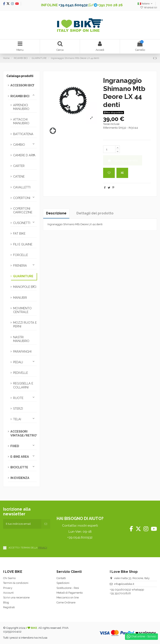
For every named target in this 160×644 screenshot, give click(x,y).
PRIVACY (43, 548)
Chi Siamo (9, 578)
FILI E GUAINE (23, 244)
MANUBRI (20, 298)
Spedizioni (63, 583)
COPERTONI (22, 198)
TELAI (17, 419)
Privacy (8, 588)
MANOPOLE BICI (25, 287)
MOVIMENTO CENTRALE (22, 310)
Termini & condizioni (16, 583)
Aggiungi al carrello (123, 160)
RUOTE (18, 398)
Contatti (61, 578)
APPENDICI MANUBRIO (21, 107)
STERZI (18, 409)
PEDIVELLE (21, 373)
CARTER (19, 166)
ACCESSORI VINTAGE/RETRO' (24, 433)
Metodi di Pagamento (70, 593)
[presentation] (35, 537)
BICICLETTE (19, 467)
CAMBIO (19, 145)
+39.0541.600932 (73, 5)
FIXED (15, 446)
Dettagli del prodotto (95, 213)
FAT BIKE (19, 234)
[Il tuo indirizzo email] (22, 524)
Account (8, 593)
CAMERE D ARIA (24, 155)
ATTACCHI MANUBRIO (21, 121)
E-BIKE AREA (20, 457)
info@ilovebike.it (124, 584)
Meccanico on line (68, 597)
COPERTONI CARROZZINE (23, 210)
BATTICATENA (23, 134)
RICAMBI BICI (20, 96)
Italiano (146, 4)
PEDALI (18, 362)
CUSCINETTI (22, 223)
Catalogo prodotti (20, 76)
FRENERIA (20, 266)
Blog (6, 602)
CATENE (19, 177)
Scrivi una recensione (16, 597)
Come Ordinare (66, 602)
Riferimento (110, 128)
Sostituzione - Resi (68, 588)
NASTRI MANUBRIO (21, 339)
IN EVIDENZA (20, 478)
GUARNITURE (23, 276)
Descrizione (56, 213)
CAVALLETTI (22, 187)
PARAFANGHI (22, 352)
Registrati (9, 607)
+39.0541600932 (120, 590)
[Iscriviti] (46, 524)
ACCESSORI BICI (22, 85)
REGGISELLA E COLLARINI (23, 385)
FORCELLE (21, 255)
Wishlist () (149, 7)
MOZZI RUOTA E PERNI (25, 324)
